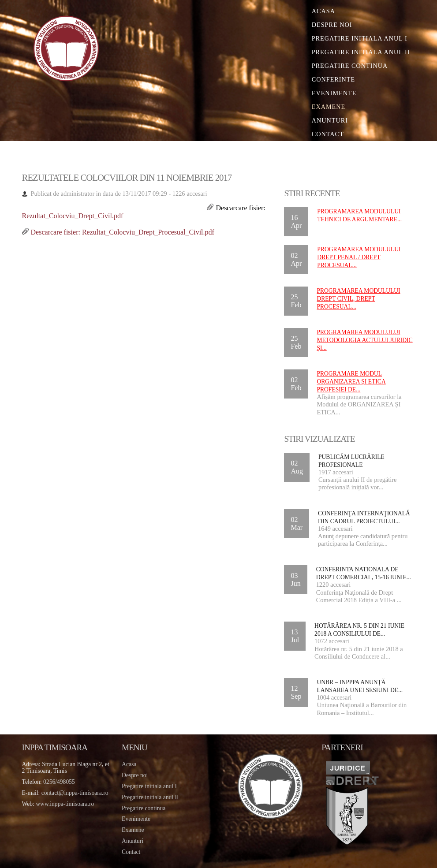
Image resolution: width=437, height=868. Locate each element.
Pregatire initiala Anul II (361, 52)
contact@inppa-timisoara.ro (75, 793)
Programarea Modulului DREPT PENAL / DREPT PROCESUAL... (359, 257)
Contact (328, 134)
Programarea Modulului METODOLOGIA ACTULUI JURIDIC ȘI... (364, 340)
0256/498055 (59, 782)
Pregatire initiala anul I (149, 786)
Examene (329, 107)
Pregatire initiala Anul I (360, 38)
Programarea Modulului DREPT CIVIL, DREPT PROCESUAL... (358, 299)
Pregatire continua (350, 66)
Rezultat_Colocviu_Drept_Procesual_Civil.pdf (148, 232)
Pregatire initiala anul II (150, 797)
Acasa (323, 11)
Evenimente (334, 93)
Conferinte (334, 79)
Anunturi (330, 120)
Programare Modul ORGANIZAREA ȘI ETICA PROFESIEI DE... (351, 382)
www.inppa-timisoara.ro (65, 804)
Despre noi (332, 25)
